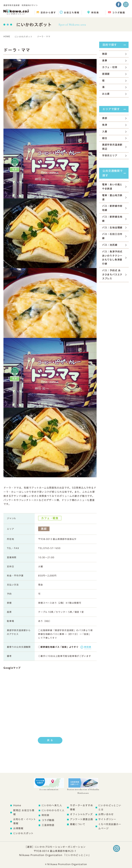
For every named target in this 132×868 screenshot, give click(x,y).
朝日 (105, 138)
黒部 (105, 118)
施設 (105, 54)
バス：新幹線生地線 (112, 219)
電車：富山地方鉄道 (112, 197)
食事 (105, 61)
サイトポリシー (107, 819)
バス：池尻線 (110, 245)
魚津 (105, 125)
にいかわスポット (24, 37)
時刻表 (88, 647)
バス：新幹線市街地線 (112, 208)
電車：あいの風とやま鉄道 (112, 187)
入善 (105, 132)
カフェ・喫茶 (110, 67)
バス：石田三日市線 (112, 236)
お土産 (106, 94)
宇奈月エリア (110, 156)
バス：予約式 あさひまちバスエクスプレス (112, 275)
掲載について (78, 824)
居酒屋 (106, 74)
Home (17, 805)
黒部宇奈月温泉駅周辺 (112, 147)
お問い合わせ (106, 814)
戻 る (50, 740)
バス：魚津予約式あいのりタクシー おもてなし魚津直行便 (112, 258)
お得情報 (18, 828)
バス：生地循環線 (112, 228)
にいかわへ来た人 (52, 805)
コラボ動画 (48, 820)
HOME (7, 37)
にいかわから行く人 (53, 810)
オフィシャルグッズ (81, 814)
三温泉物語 (48, 825)
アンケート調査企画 (81, 819)
